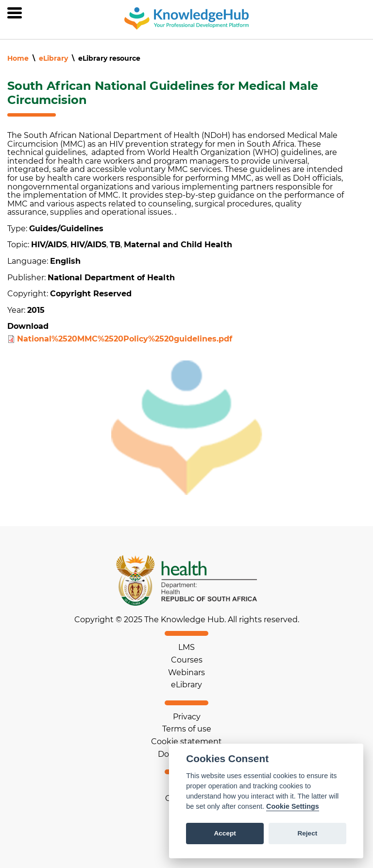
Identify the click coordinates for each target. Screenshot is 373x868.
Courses (187, 660)
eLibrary (53, 58)
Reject (307, 833)
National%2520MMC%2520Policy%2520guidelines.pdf (125, 339)
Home (18, 58)
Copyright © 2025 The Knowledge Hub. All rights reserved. (187, 620)
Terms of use (187, 729)
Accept (225, 833)
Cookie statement (186, 741)
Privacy (187, 717)
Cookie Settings (293, 806)
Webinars (186, 672)
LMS (186, 647)
